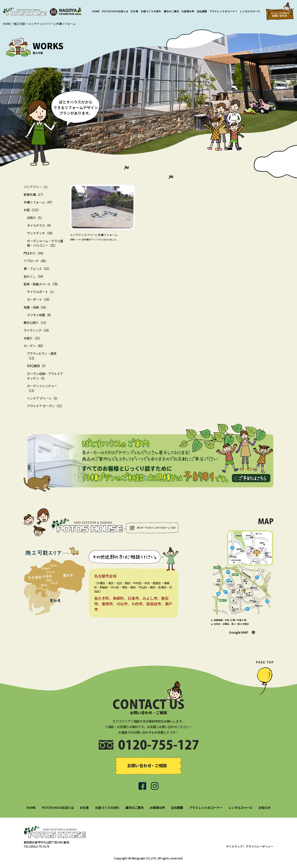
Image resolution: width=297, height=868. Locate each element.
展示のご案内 (171, 11)
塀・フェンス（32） (37, 269)
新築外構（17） (34, 195)
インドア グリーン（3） (43, 398)
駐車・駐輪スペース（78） (42, 284)
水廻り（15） (33, 338)
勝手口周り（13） (36, 323)
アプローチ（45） (36, 261)
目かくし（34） (34, 276)
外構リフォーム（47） (39, 202)
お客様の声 (188, 11)
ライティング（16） (37, 330)
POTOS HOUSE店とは (115, 11)
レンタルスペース (250, 11)
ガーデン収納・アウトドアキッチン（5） (45, 376)
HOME (96, 11)
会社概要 (202, 11)
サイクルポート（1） (41, 292)
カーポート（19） (39, 299)
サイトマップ (234, 846)
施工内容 (19, 24)
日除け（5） (35, 218)
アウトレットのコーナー (224, 11)
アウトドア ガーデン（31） (45, 406)
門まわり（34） (34, 253)
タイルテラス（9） (40, 225)
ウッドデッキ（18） (41, 233)
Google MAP (239, 632)
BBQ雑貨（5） (37, 366)
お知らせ (265, 808)
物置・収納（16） (36, 307)
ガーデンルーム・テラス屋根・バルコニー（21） (45, 243)
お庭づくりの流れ (151, 11)
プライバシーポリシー (259, 846)
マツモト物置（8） (40, 315)
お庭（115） (32, 210)
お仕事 (134, 11)
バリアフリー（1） (37, 187)
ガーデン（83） (34, 346)
